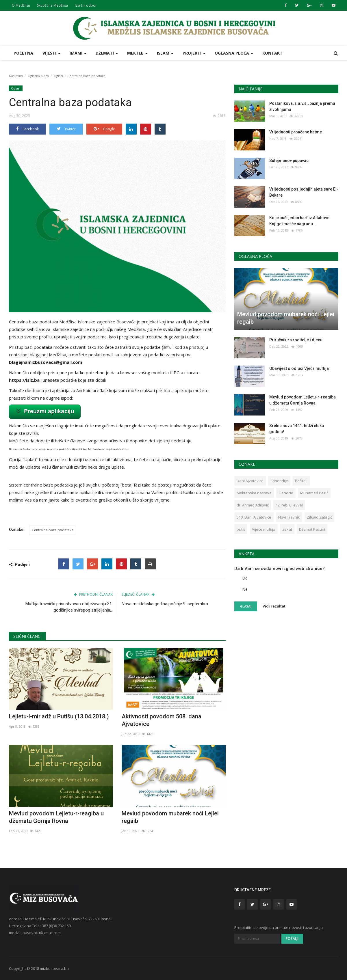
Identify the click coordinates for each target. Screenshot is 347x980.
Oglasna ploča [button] (234, 53)
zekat (287, 529)
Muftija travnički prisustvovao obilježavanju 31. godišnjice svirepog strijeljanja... (69, 607)
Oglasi (58, 76)
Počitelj (301, 481)
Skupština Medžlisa (52, 5)
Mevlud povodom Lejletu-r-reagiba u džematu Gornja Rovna (56, 817)
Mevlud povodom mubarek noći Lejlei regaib (170, 817)
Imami (78, 53)
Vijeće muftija (264, 529)
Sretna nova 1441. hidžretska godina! (297, 429)
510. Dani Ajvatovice (254, 517)
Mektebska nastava (254, 493)
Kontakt (272, 53)
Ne (245, 589)
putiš (241, 529)
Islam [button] (165, 53)
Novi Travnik (289, 517)
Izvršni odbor (86, 5)
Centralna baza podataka (53, 530)
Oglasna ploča (38, 76)
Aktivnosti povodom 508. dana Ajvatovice (162, 720)
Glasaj (246, 606)
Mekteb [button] (137, 53)
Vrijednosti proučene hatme (296, 132)
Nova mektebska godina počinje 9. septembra (165, 604)
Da (245, 578)
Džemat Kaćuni (312, 529)
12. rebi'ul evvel (289, 505)
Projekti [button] (194, 53)
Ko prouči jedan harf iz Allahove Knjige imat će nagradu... (299, 221)
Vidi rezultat (274, 606)
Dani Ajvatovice (250, 481)
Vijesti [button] (51, 53)
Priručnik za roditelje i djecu (296, 340)
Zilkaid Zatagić (319, 517)
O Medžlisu (21, 5)
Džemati (107, 53)
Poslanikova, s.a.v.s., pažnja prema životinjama (302, 106)
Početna (23, 53)
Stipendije (279, 481)
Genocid (286, 493)
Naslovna (16, 76)
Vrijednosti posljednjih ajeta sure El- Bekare (304, 192)
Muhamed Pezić (314, 493)
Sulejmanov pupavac (289, 161)
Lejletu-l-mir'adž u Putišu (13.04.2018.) (59, 716)
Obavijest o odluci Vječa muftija (299, 368)
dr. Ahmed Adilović (253, 505)
